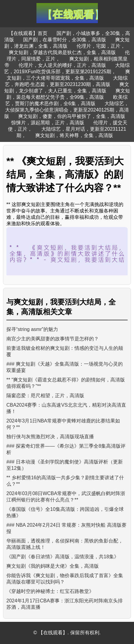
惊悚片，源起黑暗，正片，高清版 (48, 123)
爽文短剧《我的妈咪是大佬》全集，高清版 (53, 566)
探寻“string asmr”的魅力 (32, 329)
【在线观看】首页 (28, 33)
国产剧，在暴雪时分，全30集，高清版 (65, 40)
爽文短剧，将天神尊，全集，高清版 (74, 135)
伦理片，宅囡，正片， (101, 46)
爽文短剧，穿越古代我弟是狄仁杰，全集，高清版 (62, 52)
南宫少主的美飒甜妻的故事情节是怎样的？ (53, 339)
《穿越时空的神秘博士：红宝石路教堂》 (50, 591)
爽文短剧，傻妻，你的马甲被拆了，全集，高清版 (72, 116)
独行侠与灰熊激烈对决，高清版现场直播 (50, 437)
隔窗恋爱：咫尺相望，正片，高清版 (45, 396)
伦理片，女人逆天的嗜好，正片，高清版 (62, 65)
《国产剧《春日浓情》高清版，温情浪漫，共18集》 (63, 557)
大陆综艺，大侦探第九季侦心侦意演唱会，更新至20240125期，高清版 (67, 110)
